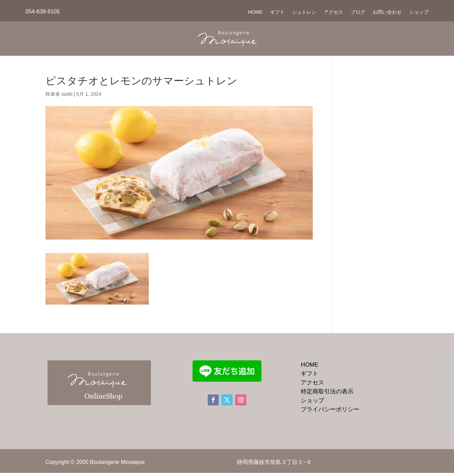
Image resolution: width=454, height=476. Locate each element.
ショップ (419, 12)
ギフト (277, 12)
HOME (255, 12)
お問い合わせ (387, 12)
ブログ (358, 12)
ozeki (67, 94)
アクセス (333, 12)
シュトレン (304, 12)
